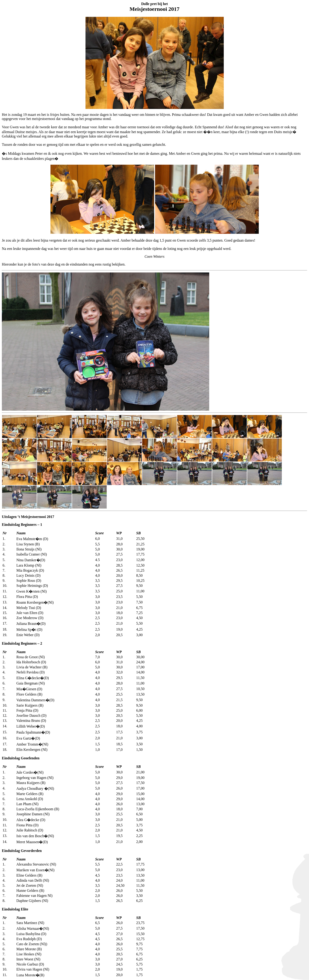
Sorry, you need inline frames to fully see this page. (106, 342)
